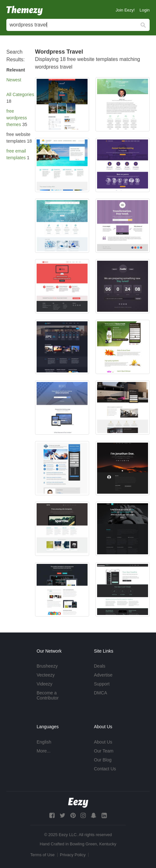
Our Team (104, 751)
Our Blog (103, 760)
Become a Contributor (48, 695)
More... (44, 751)
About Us (103, 742)
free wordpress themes (17, 118)
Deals (100, 666)
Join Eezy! (125, 10)
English (44, 742)
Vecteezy (46, 675)
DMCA (100, 693)
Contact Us (105, 769)
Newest (14, 80)
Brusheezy (47, 666)
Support (102, 684)
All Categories (20, 94)
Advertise (103, 675)
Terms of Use (43, 855)
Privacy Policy (73, 855)
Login (145, 10)
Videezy (45, 684)
